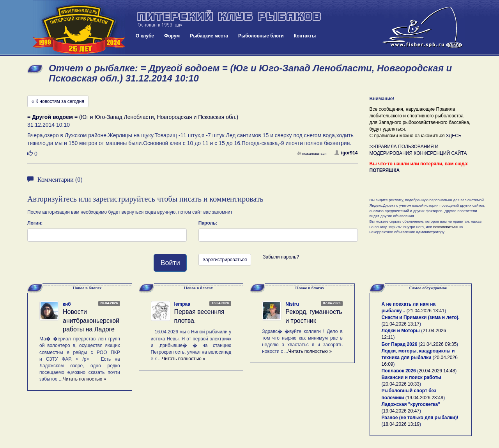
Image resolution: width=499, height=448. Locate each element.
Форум (172, 36)
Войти (170, 263)
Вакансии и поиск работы (411, 377)
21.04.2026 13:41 (426, 311)
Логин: (35, 223)
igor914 (346, 153)
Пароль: (208, 223)
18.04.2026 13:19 (401, 424)
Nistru (292, 304)
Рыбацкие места (209, 36)
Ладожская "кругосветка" (411, 404)
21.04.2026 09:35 (438, 344)
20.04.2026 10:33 (401, 384)
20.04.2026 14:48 (437, 371)
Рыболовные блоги (261, 36)
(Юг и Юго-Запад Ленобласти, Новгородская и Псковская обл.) (133, 117)
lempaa (182, 304)
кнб (67, 304)
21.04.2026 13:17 (401, 324)
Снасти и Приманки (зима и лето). (421, 317)
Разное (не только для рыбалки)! (420, 418)
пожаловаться (312, 153)
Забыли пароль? (281, 257)
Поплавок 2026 (399, 371)
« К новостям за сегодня (58, 101)
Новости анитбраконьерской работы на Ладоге (91, 321)
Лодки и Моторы (401, 331)
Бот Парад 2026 (400, 344)
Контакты (305, 36)
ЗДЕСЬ (454, 136)
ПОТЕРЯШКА (385, 170)
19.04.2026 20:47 (401, 411)
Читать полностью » (85, 379)
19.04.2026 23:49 (425, 398)
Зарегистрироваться (225, 260)
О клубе (145, 36)
